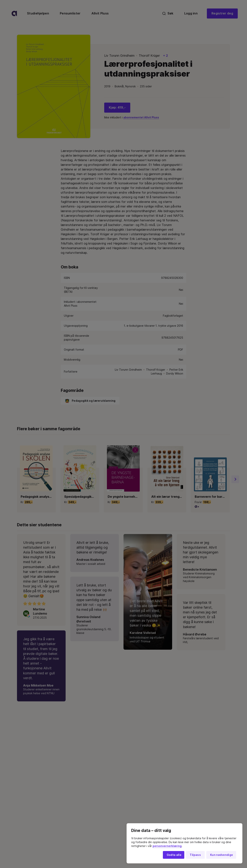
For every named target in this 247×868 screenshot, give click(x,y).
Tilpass (195, 855)
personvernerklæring (167, 846)
